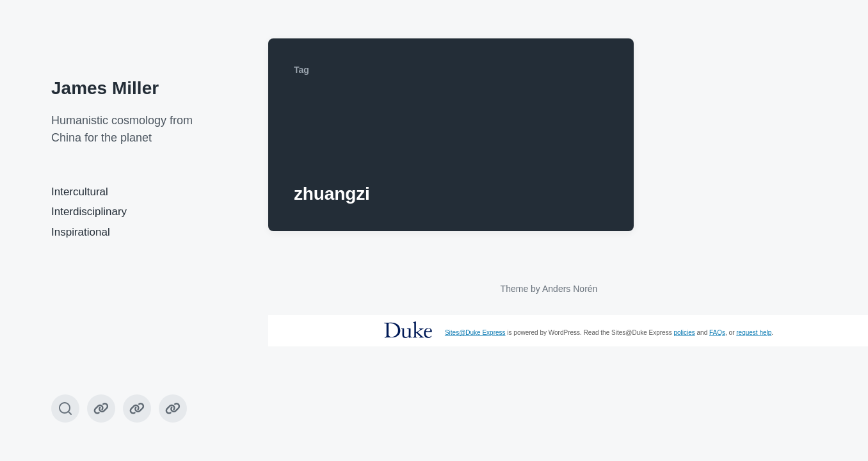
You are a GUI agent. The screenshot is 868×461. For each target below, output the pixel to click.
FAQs (717, 333)
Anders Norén (570, 289)
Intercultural (80, 192)
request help (754, 333)
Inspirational (81, 232)
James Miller (105, 88)
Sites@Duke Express (475, 333)
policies (684, 333)
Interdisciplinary (89, 212)
